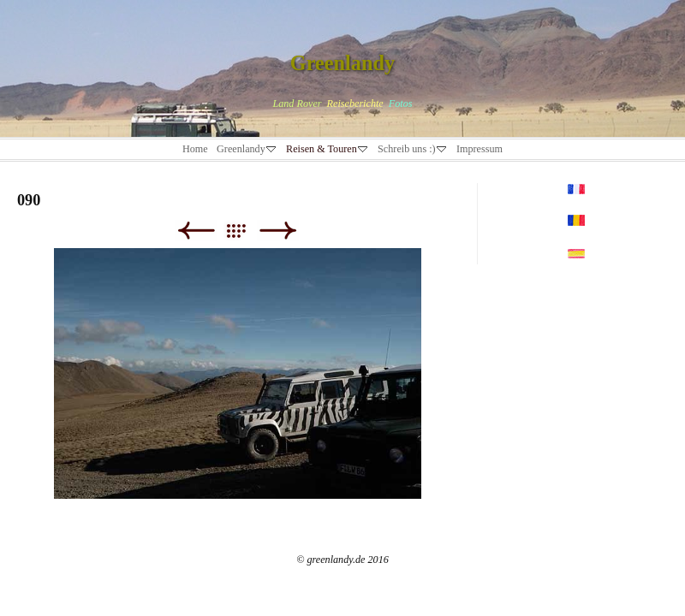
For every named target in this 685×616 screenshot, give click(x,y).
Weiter (278, 231)
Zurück (196, 231)
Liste (244, 231)
